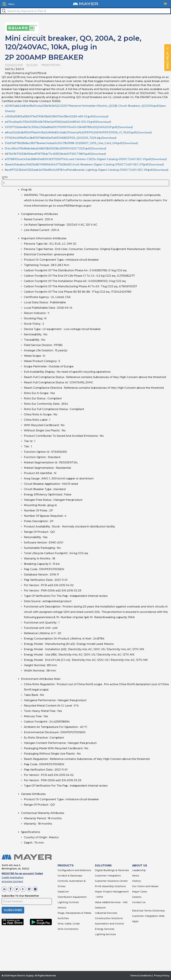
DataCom (63, 892)
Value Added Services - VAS (111, 902)
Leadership (139, 870)
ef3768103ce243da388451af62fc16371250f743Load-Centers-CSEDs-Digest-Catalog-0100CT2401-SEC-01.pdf (86, 159)
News (136, 876)
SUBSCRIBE (13, 910)
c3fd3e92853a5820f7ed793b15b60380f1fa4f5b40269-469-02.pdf (56, 116)
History (137, 881)
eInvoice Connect (12, 881)
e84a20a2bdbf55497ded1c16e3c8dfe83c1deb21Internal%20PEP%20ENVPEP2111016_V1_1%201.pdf (78, 132)
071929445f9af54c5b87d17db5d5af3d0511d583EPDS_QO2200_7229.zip (60, 138)
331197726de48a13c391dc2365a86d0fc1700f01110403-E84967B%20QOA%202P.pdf (69, 127)
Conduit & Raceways (70, 876)
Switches (63, 918)
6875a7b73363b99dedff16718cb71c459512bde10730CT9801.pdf (55, 154)
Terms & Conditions (141, 976)
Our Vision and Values (145, 886)
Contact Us (139, 902)
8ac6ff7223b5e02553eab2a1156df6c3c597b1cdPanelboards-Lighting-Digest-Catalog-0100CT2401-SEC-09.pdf (86, 170)
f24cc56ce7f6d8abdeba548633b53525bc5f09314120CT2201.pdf (55, 148)
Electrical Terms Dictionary (148, 911)
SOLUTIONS (103, 866)
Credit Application (13, 877)
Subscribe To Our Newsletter (20, 896)
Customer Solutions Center (111, 881)
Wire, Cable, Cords (69, 924)
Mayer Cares (140, 892)
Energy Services (105, 929)
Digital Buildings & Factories (112, 870)
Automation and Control (109, 924)
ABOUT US (140, 866)
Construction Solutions (109, 918)
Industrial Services (106, 913)
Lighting (63, 902)
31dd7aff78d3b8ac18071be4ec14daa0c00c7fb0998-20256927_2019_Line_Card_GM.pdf (71, 143)
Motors (62, 908)
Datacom (100, 908)
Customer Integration (108, 876)
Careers (137, 897)
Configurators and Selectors (74, 870)
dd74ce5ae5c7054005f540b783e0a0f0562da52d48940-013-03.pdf (58, 122)
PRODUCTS (66, 866)
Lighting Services (105, 934)
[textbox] (85, 11)
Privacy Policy (162, 976)
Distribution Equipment (72, 897)
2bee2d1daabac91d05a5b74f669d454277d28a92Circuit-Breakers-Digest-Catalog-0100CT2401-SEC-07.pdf (84, 165)
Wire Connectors (68, 929)
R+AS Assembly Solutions (110, 886)
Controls (73, 902)
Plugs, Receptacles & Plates (74, 913)
